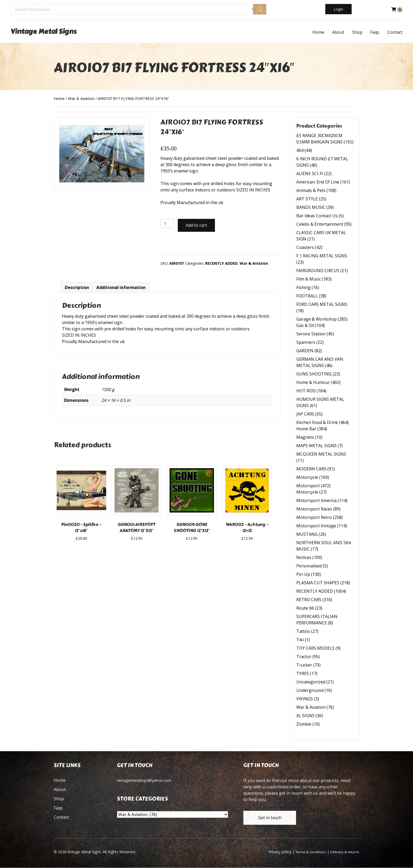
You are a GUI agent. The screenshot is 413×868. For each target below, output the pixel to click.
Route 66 (305, 608)
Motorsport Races (314, 509)
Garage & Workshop (316, 319)
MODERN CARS (311, 469)
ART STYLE (307, 199)
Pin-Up (303, 574)
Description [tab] (77, 287)
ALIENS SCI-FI (310, 173)
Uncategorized (311, 682)
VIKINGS (305, 699)
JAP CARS (305, 414)
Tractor (304, 657)
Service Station (311, 334)
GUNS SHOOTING (314, 374)
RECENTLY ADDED (221, 263)
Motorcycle (307, 477)
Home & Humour (313, 382)
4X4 (300, 150)
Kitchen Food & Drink (317, 422)
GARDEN (305, 351)
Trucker (304, 665)
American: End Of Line (318, 182)
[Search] (260, 9)
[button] (338, 9)
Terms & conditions (307, 852)
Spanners (306, 342)
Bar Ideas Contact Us (317, 216)
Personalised (309, 566)
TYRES (303, 673)
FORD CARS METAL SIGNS (322, 304)
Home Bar (306, 429)
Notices (304, 557)
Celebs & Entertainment (320, 224)
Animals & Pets (311, 190)
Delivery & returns (344, 852)
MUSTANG (307, 534)
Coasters (305, 247)
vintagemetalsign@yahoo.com (147, 780)
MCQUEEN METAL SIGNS (321, 454)
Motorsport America (316, 500)
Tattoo (303, 631)
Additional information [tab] (121, 287)
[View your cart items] (397, 9)
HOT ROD (306, 391)
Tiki (300, 640)
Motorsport (308, 486)
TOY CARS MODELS (315, 648)
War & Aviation (81, 98)
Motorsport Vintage (316, 526)
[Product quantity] (167, 223)
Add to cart (196, 225)
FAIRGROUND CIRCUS (318, 271)
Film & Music (309, 279)
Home (59, 98)
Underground (310, 690)
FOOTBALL (307, 296)
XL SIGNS (305, 716)
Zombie (304, 724)
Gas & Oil (305, 325)
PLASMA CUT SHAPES (318, 583)
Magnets (305, 437)
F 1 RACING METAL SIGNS (322, 256)
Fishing (303, 287)
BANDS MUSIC (311, 207)
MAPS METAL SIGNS (316, 446)
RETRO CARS (309, 600)
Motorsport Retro (314, 517)
